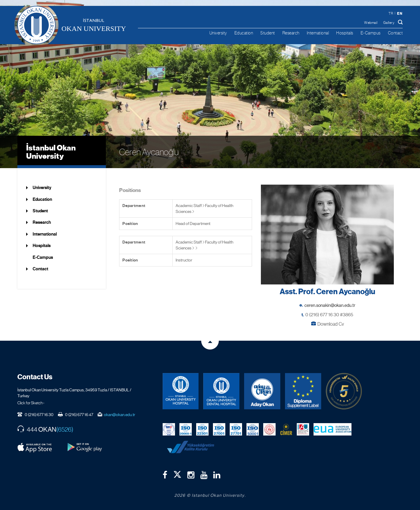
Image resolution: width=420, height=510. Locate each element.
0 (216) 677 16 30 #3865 (329, 315)
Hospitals (345, 33)
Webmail (371, 23)
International (318, 33)
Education (244, 33)
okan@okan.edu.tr (120, 415)
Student (268, 33)
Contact (395, 33)
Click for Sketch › (31, 403)
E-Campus (371, 33)
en (400, 13)
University (218, 33)
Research (291, 33)
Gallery (389, 23)
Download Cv (331, 324)
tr (391, 14)
